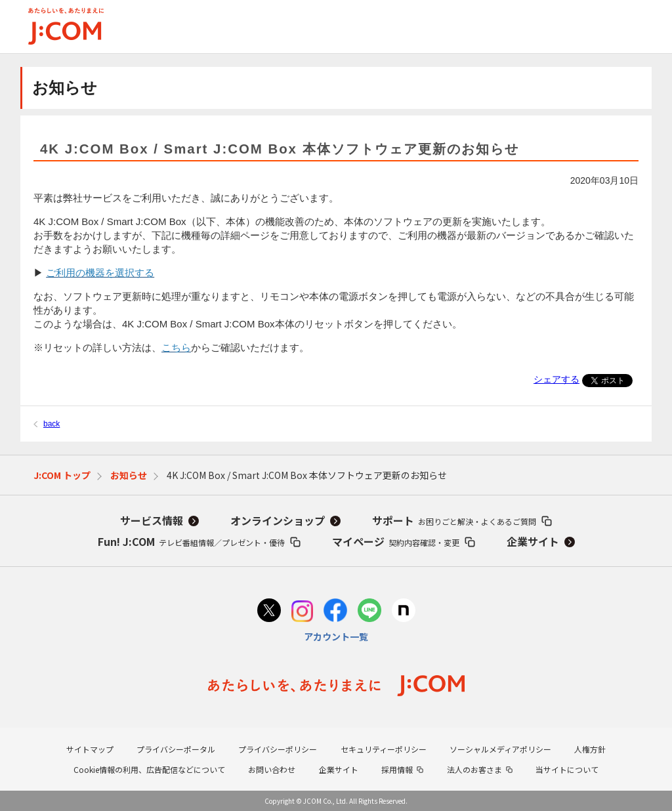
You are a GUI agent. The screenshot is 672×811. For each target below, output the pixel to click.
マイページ (396, 541)
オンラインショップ (278, 520)
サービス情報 (152, 520)
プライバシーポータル (176, 749)
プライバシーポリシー (278, 749)
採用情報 (397, 769)
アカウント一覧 (336, 636)
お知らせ (129, 475)
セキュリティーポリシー (384, 749)
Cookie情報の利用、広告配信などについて (149, 769)
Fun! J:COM (191, 541)
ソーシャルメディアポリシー (500, 749)
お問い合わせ (272, 769)
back (52, 424)
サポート (454, 520)
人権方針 (590, 749)
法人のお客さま (474, 769)
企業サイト (533, 541)
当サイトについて (567, 769)
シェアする (556, 379)
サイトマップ (90, 749)
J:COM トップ (62, 475)
